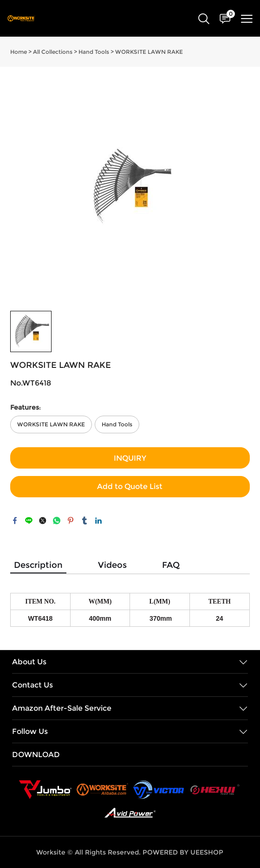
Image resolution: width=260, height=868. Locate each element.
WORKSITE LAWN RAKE (149, 52)
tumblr (84, 521)
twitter (43, 521)
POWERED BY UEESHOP (183, 852)
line (29, 521)
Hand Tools (94, 52)
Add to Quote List (130, 486)
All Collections (53, 52)
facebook (15, 521)
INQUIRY (130, 458)
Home (19, 52)
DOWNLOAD (36, 755)
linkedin (98, 521)
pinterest (71, 521)
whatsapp (57, 521)
